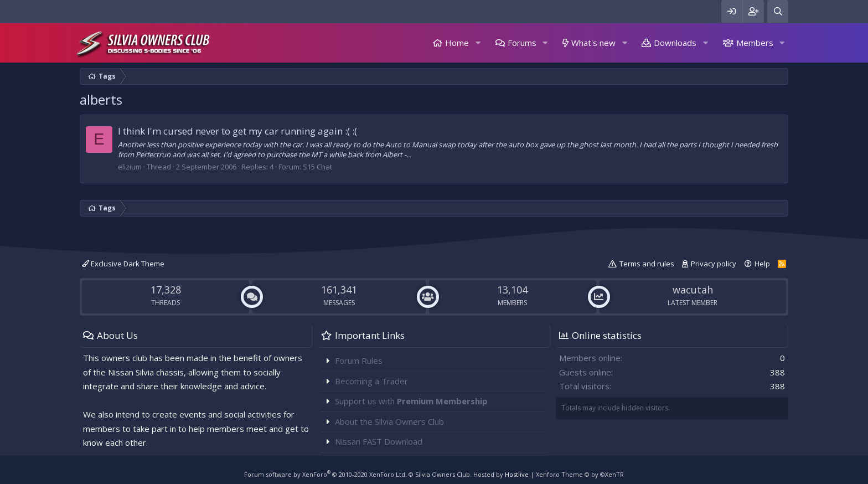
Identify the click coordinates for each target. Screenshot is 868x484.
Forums (522, 43)
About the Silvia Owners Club (389, 421)
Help (762, 264)
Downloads (675, 43)
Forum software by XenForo (325, 474)
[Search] (778, 11)
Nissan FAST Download (379, 441)
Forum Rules (359, 361)
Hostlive (517, 474)
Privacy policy (714, 264)
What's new (593, 43)
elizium (130, 167)
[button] (478, 43)
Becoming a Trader (371, 381)
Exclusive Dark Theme (123, 264)
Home (457, 43)
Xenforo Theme (580, 474)
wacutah (693, 290)
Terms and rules (647, 264)
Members (755, 43)
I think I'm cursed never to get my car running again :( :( (237, 131)
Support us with (411, 401)
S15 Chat (317, 167)
